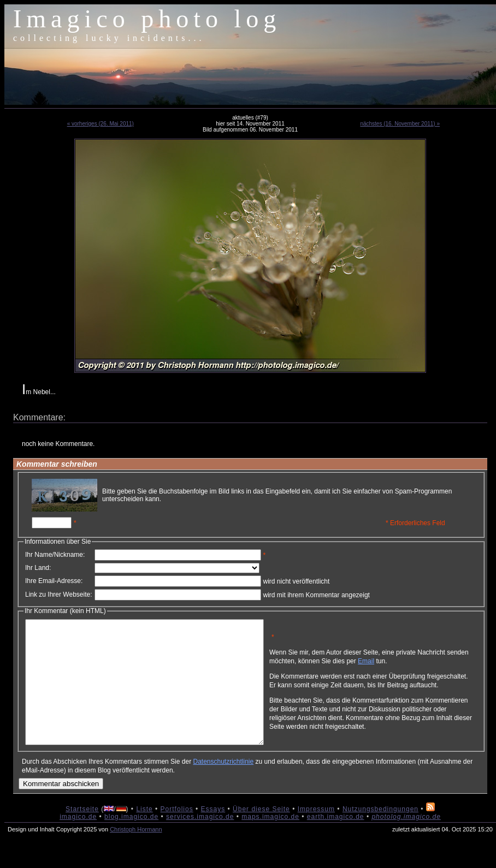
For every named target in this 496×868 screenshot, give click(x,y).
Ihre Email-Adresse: (54, 581)
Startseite (82, 834)
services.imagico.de (200, 841)
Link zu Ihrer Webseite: (59, 594)
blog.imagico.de (131, 841)
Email (418, 665)
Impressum (316, 834)
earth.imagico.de (336, 841)
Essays (213, 834)
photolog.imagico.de (406, 841)
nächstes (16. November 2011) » (400, 124)
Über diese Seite (261, 834)
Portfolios (177, 834)
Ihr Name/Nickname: (55, 555)
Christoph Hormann (136, 854)
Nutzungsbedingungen (380, 834)
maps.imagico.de (270, 841)
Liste (144, 834)
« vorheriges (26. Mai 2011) (101, 124)
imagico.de (78, 841)
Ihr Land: (38, 568)
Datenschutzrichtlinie (223, 786)
